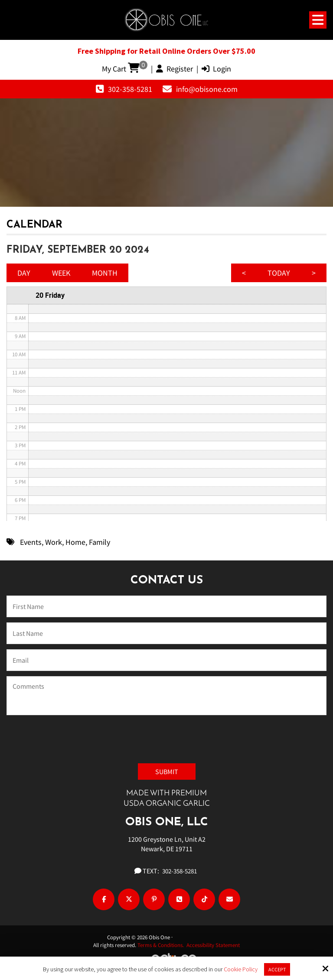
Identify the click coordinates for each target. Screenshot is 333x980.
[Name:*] (166, 606)
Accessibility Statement (213, 945)
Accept (277, 969)
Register (175, 69)
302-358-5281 (130, 89)
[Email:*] (166, 660)
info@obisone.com (207, 89)
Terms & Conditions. (162, 945)
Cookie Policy (241, 969)
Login (216, 69)
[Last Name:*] (166, 633)
